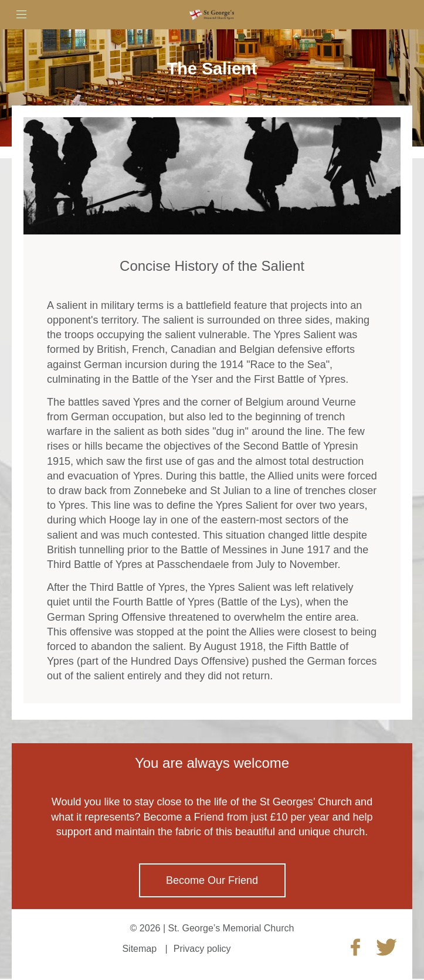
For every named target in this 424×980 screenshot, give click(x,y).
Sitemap (139, 949)
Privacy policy (202, 949)
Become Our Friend (212, 880)
